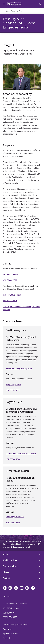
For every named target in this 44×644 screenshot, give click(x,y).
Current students (10, 566)
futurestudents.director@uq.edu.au (21, 454)
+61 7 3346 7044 (13, 459)
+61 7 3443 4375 (10, 301)
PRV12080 (13, 617)
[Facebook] (5, 588)
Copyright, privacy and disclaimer (15, 625)
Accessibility (8, 629)
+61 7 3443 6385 (10, 280)
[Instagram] (27, 588)
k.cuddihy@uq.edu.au (12, 295)
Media (6, 554)
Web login (6, 596)
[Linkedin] (10, 588)
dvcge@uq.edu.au (11, 274)
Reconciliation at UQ (21, 547)
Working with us (10, 560)
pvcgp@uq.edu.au (13, 385)
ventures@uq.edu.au (15, 517)
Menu (4, 4)
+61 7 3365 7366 (13, 390)
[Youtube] (22, 588)
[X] (16, 588)
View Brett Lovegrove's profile (19, 369)
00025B (12, 613)
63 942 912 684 (13, 608)
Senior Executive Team (14, 11)
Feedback (6, 638)
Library (6, 572)
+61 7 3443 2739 (13, 522)
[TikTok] (33, 588)
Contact (6, 578)
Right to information (10, 634)
